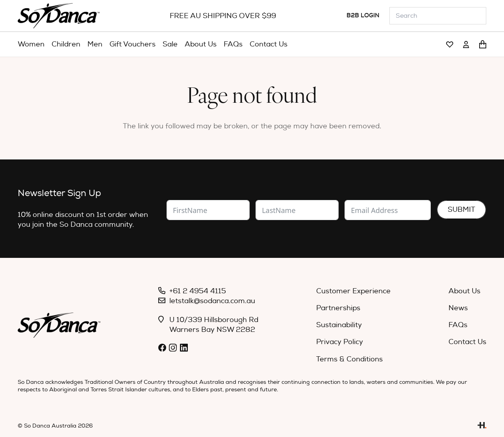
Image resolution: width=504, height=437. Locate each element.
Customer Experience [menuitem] (353, 291)
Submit (461, 210)
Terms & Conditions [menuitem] (349, 359)
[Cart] (483, 44)
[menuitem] (31, 44)
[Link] (450, 45)
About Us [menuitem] (464, 291)
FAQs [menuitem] (458, 325)
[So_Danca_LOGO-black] (59, 16)
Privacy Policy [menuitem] (340, 342)
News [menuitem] (458, 308)
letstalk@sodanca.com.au (212, 301)
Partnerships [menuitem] (338, 308)
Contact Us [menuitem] (467, 342)
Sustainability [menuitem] (339, 325)
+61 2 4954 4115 (198, 291)
